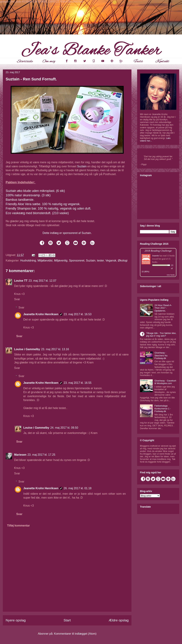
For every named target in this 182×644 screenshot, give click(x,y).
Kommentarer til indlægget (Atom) (75, 634)
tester (100, 261)
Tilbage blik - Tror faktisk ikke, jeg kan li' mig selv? (161, 335)
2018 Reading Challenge (158, 251)
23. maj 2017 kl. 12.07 (42, 281)
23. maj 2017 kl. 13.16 (55, 349)
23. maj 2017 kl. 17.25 (41, 455)
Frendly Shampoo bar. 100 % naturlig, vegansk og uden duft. (49, 208)
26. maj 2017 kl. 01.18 (77, 488)
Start (67, 620)
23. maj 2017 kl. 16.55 (77, 383)
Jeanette (156, 256)
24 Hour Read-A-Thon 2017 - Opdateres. (163, 308)
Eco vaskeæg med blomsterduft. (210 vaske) (37, 213)
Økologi (123, 261)
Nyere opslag (16, 620)
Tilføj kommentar (18, 526)
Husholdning (28, 261)
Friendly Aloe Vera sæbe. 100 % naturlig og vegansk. (43, 204)
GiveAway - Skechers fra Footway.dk (161, 355)
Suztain (82, 166)
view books (171, 275)
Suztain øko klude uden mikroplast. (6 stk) (35, 191)
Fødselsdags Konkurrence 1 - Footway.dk (163, 408)
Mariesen (20, 455)
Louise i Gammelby (27, 349)
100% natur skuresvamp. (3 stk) (28, 195)
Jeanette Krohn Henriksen (41, 314)
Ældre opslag (119, 620)
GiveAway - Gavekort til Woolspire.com (165, 382)
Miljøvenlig (61, 261)
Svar (17, 299)
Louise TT (21, 281)
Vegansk (111, 261)
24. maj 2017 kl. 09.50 (64, 428)
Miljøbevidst (45, 261)
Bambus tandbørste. (20, 200)
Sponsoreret (77, 261)
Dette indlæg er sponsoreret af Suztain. (67, 233)
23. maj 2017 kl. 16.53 (77, 314)
